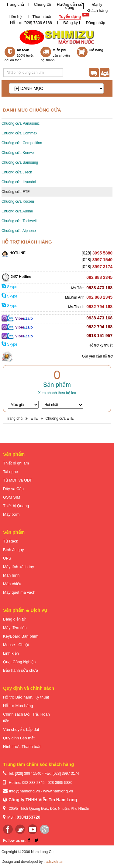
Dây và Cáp (13, 489)
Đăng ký (71, 23)
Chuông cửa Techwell (19, 221)
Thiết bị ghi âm (16, 463)
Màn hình (11, 575)
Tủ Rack (10, 541)
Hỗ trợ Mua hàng (18, 706)
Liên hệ (15, 17)
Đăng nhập (95, 23)
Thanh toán (43, 17)
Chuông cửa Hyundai (19, 182)
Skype (9, 287)
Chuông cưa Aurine (17, 211)
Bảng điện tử (14, 619)
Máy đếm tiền (15, 628)
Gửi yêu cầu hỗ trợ (97, 356)
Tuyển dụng (70, 17)
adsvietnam (55, 862)
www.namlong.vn (58, 791)
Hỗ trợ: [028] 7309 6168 (31, 23)
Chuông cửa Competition (22, 143)
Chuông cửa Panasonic (21, 123)
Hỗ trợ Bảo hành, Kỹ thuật (26, 697)
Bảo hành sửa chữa (21, 670)
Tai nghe (10, 472)
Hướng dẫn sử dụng (70, 6)
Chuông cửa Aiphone (19, 231)
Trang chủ (15, 4)
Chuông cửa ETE (16, 192)
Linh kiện (11, 653)
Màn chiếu (12, 584)
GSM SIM (12, 497)
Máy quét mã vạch (19, 592)
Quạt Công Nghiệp (19, 662)
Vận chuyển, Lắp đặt (21, 729)
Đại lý (97, 4)
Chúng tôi (43, 4)
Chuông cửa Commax (19, 133)
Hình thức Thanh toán (22, 747)
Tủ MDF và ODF (18, 480)
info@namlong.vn (24, 791)
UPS (7, 558)
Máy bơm (11, 514)
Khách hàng (97, 11)
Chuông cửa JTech (17, 172)
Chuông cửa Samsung (20, 162)
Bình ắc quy (13, 550)
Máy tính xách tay (19, 567)
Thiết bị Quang (16, 506)
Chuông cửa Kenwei (18, 153)
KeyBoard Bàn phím (21, 636)
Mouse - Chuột (16, 645)
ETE (34, 418)
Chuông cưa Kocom (18, 201)
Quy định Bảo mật (19, 738)
